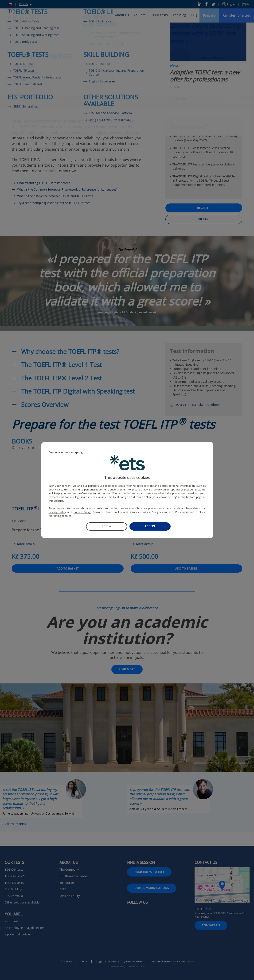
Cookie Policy (82, 512)
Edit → (107, 526)
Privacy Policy (57, 512)
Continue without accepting (66, 453)
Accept (150, 526)
